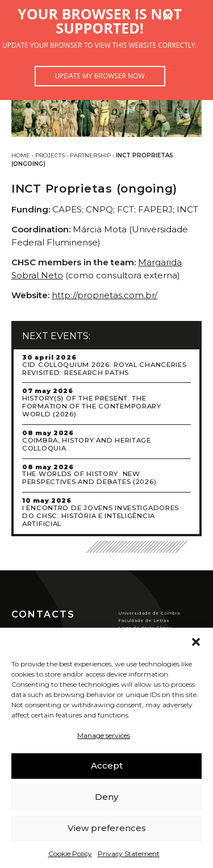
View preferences (107, 828)
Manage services (104, 735)
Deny (106, 797)
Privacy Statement (129, 854)
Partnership (90, 155)
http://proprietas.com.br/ (105, 295)
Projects (50, 155)
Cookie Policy (70, 854)
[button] (196, 642)
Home (21, 155)
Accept (107, 765)
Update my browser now (99, 76)
